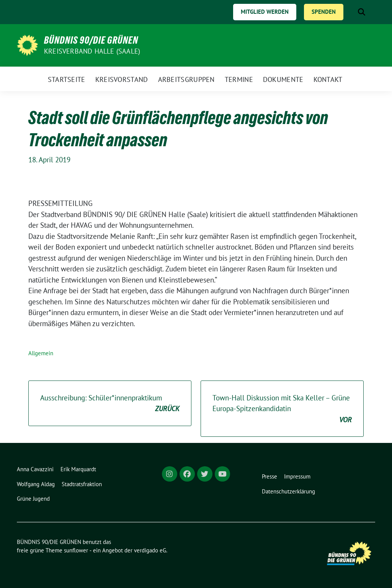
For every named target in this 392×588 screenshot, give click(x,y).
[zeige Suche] (362, 12)
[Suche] (351, 12)
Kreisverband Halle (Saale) (92, 51)
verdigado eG (150, 550)
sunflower (76, 550)
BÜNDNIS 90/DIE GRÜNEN (91, 40)
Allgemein (41, 353)
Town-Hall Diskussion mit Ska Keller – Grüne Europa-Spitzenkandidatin (282, 409)
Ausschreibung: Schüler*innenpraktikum (110, 404)
